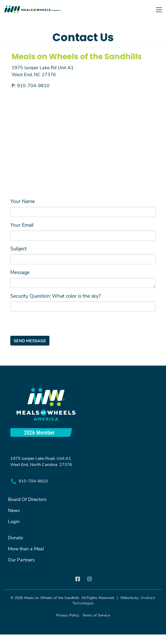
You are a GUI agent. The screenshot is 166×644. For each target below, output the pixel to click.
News (14, 510)
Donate (15, 537)
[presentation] (49, 326)
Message (20, 272)
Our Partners (21, 560)
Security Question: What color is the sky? (56, 296)
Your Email (22, 225)
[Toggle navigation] (83, 19)
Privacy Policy (68, 615)
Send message (30, 341)
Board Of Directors (27, 499)
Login (14, 521)
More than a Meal (26, 549)
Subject (19, 248)
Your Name (23, 201)
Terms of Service (96, 615)
